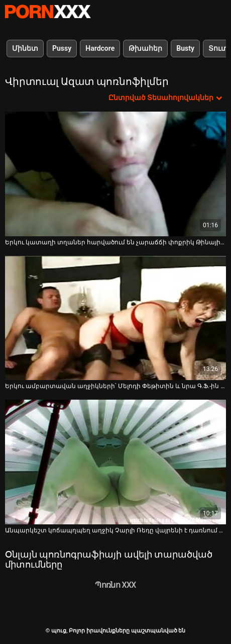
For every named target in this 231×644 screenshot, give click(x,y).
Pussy (62, 48)
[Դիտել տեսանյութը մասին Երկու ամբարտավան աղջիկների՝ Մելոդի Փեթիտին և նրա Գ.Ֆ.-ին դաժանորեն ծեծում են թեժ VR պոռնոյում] (115, 318)
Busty (185, 48)
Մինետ (25, 48)
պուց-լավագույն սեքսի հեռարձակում (48, 12)
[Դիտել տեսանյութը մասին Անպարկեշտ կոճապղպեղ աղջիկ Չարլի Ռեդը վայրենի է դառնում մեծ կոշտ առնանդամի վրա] (115, 462)
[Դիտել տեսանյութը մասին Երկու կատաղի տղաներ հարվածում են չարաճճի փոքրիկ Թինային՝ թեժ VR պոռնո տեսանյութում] (115, 174)
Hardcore (100, 48)
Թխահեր (145, 48)
